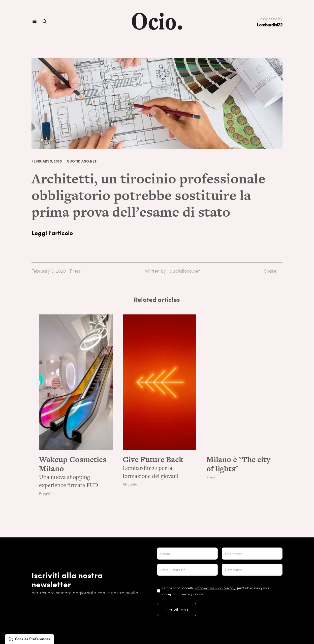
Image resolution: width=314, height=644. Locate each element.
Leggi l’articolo (52, 233)
